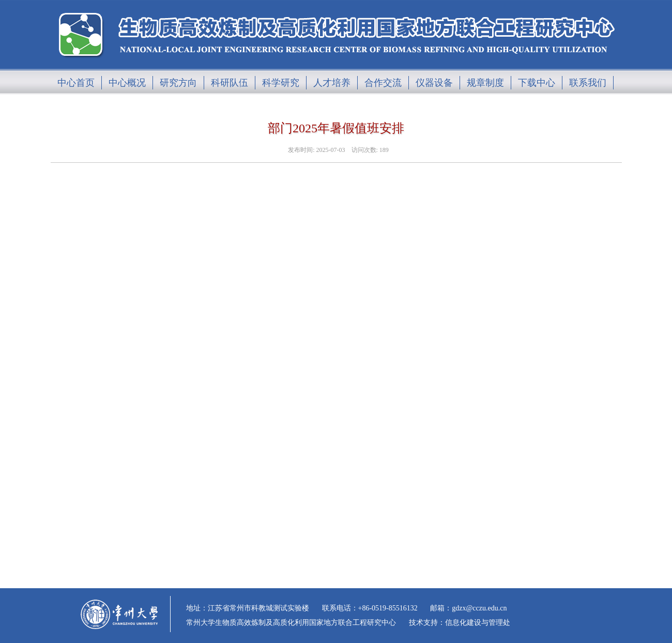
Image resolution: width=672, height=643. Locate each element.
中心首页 (76, 83)
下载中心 (537, 83)
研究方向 (178, 83)
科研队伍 (230, 83)
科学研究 (281, 83)
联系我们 (588, 83)
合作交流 (383, 83)
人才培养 (332, 83)
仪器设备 (434, 83)
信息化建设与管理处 (478, 623)
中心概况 (127, 83)
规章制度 (485, 83)
